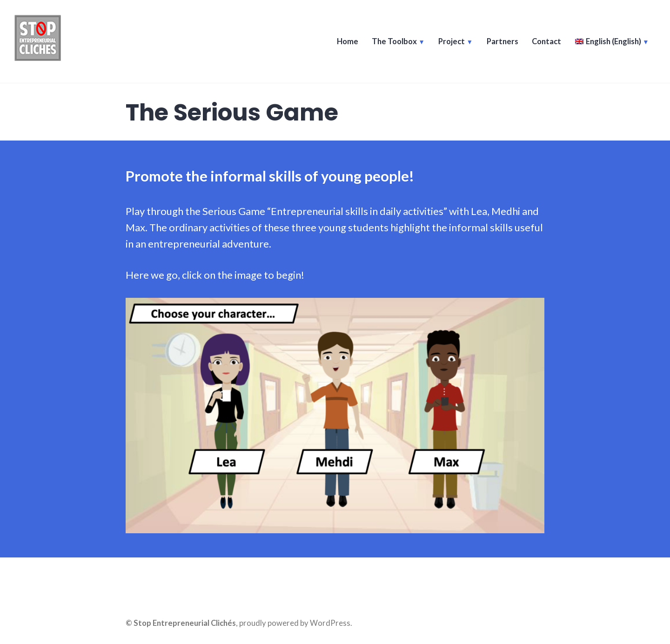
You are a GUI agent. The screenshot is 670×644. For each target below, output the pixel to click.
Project (451, 42)
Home (346, 42)
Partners (501, 42)
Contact (546, 42)
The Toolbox (393, 42)
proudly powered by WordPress (295, 623)
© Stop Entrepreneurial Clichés (181, 623)
